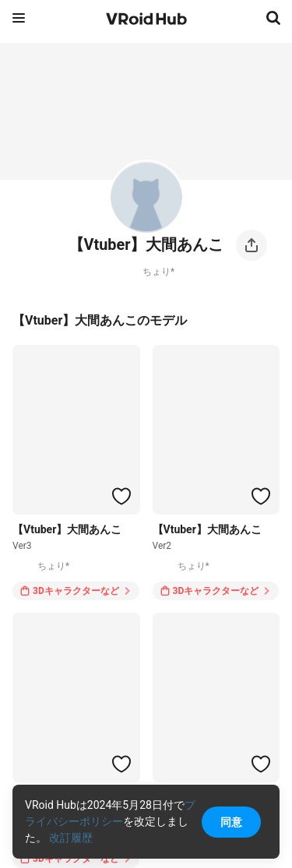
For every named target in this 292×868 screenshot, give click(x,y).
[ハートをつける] (121, 496)
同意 (231, 822)
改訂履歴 (71, 838)
